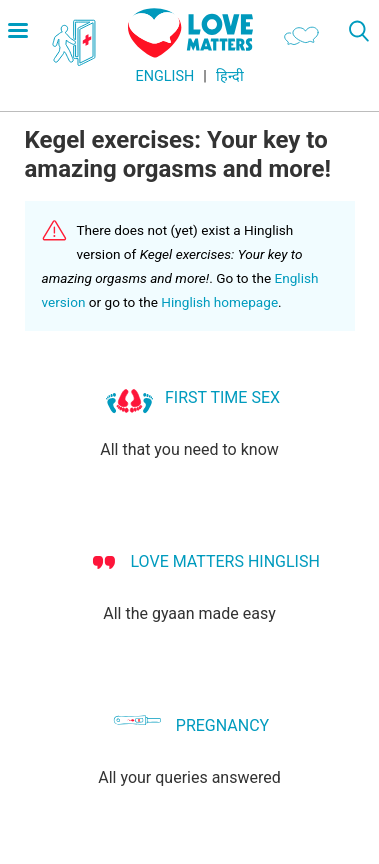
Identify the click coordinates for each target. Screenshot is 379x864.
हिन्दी (230, 76)
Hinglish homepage (219, 302)
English (165, 76)
